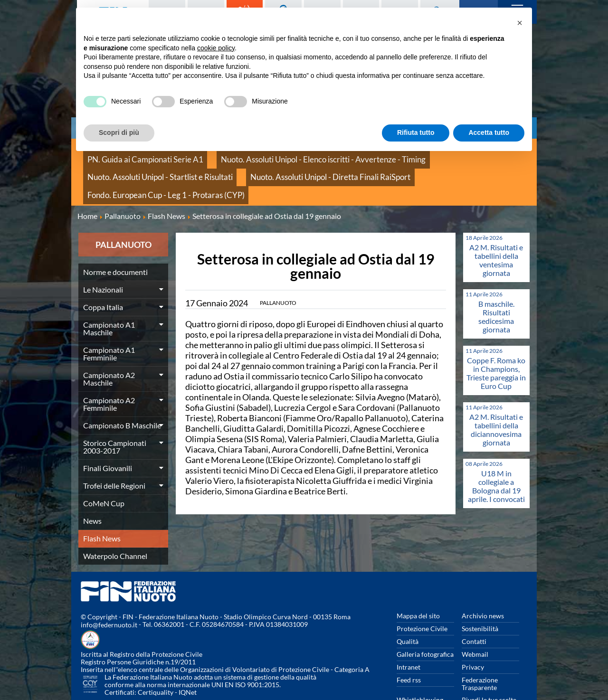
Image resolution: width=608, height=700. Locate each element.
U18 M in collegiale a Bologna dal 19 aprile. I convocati (496, 453)
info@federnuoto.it (109, 592)
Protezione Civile (422, 596)
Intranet (408, 634)
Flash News (102, 506)
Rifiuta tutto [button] (416, 132)
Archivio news (483, 583)
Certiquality (156, 660)
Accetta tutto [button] (489, 132)
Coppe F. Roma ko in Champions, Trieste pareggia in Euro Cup (496, 340)
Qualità (408, 609)
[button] (520, 23)
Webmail (475, 621)
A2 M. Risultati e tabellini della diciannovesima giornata (496, 397)
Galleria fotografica (425, 621)
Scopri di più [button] (119, 132)
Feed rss (409, 647)
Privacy (473, 634)
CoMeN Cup (104, 470)
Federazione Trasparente (480, 651)
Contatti (474, 609)
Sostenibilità (480, 596)
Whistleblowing (420, 667)
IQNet (188, 660)
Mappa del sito (418, 583)
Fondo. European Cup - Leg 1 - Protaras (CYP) (299, 166)
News (92, 488)
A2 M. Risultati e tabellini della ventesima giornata (496, 227)
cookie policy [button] (216, 48)
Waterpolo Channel (115, 523)
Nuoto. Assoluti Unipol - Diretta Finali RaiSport (153, 166)
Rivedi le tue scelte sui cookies (489, 671)
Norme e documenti (115, 239)
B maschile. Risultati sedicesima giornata (496, 284)
